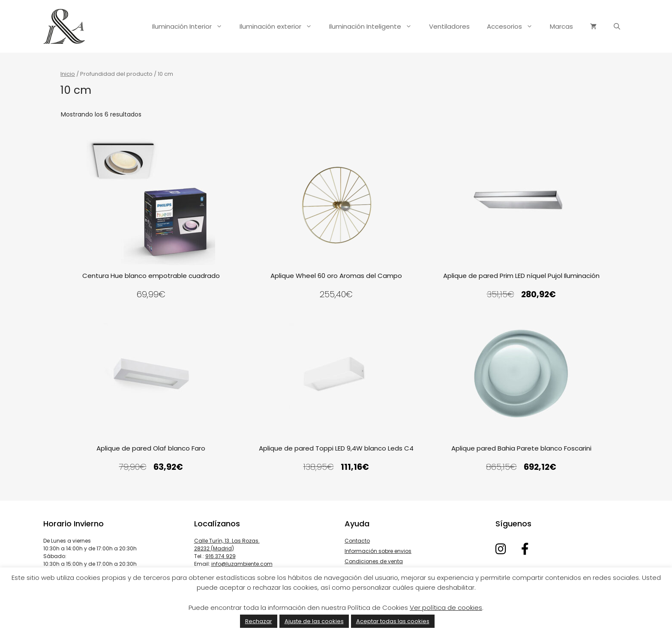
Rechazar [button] (259, 621)
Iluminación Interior (192, 27)
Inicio (68, 74)
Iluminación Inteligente (375, 27)
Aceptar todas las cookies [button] (393, 621)
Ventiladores (449, 26)
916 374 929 (220, 556)
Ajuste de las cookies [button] (314, 621)
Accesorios (514, 27)
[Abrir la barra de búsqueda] (617, 27)
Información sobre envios (378, 551)
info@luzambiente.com (242, 564)
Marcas (561, 26)
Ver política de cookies (446, 608)
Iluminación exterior (280, 27)
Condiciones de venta (374, 561)
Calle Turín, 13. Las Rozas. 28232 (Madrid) (227, 545)
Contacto (357, 541)
